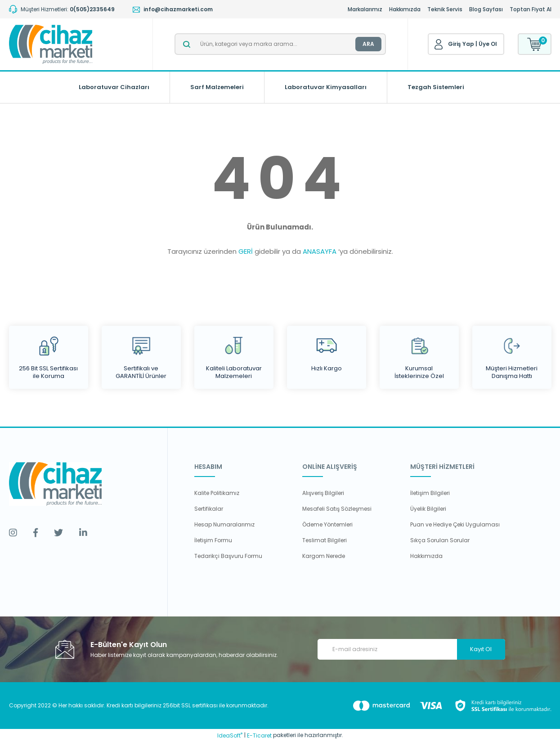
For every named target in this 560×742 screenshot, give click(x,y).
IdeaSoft (230, 735)
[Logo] (51, 44)
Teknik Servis (445, 9)
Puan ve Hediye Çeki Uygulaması (455, 524)
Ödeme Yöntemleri (327, 524)
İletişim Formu (213, 540)
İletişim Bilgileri (430, 493)
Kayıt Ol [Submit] (481, 649)
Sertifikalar (209, 509)
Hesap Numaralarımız (224, 524)
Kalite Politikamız (217, 493)
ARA (368, 44)
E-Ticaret (259, 735)
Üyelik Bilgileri (428, 509)
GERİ (246, 251)
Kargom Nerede (324, 556)
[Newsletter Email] (411, 649)
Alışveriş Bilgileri (323, 493)
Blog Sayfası (486, 9)
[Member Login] (439, 45)
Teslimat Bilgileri (325, 540)
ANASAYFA (320, 251)
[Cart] (535, 44)
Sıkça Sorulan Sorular (440, 540)
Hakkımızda (405, 9)
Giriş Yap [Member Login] (461, 44)
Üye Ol (488, 44)
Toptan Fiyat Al (531, 9)
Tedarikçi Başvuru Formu (228, 556)
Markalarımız (365, 9)
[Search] (280, 44)
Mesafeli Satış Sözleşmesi (337, 509)
